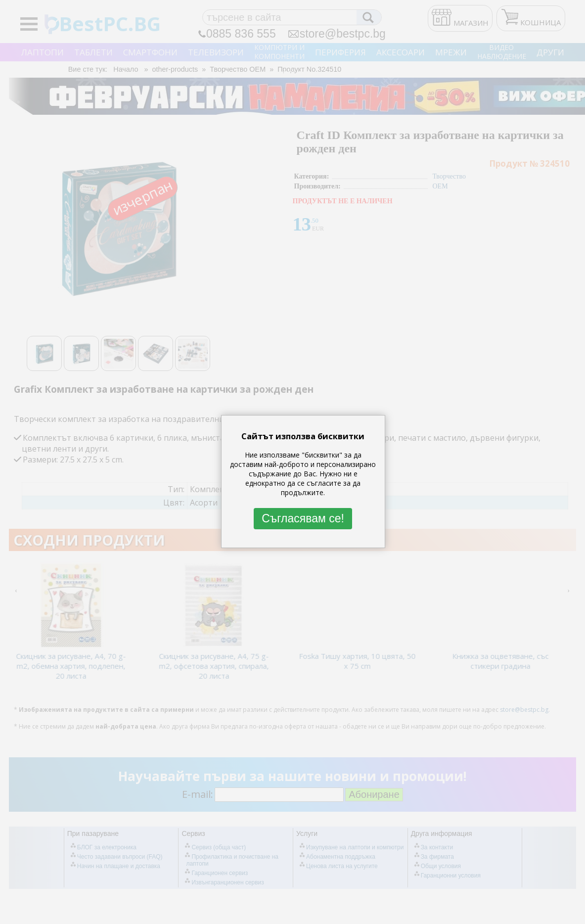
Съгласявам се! (303, 518)
